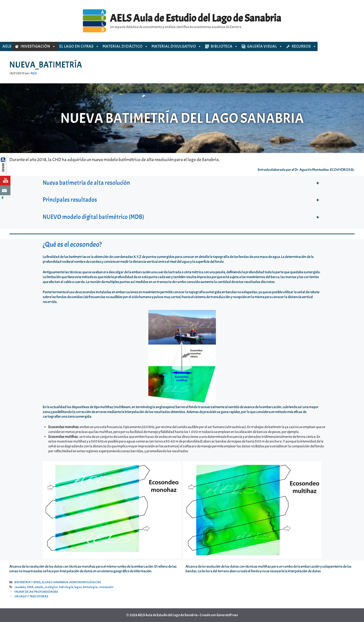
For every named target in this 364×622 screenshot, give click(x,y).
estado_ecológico (46, 587)
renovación (106, 587)
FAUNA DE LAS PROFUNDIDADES (36, 592)
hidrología (66, 587)
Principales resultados (70, 200)
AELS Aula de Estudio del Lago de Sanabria (195, 18)
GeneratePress (227, 615)
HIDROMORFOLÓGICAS (85, 582)
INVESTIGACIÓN (38, 46)
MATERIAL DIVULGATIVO (177, 46)
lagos (78, 587)
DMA (30, 587)
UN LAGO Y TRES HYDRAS (31, 596)
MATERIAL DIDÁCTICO (125, 46)
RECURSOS (304, 46)
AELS (7, 46)
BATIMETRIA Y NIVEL (28, 582)
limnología (90, 587)
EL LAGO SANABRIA (55, 582)
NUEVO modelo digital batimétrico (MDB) (93, 217)
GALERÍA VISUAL (265, 46)
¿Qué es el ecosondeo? (72, 244)
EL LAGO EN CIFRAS (79, 46)
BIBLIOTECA (224, 46)
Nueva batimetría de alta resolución (86, 183)
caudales (20, 587)
